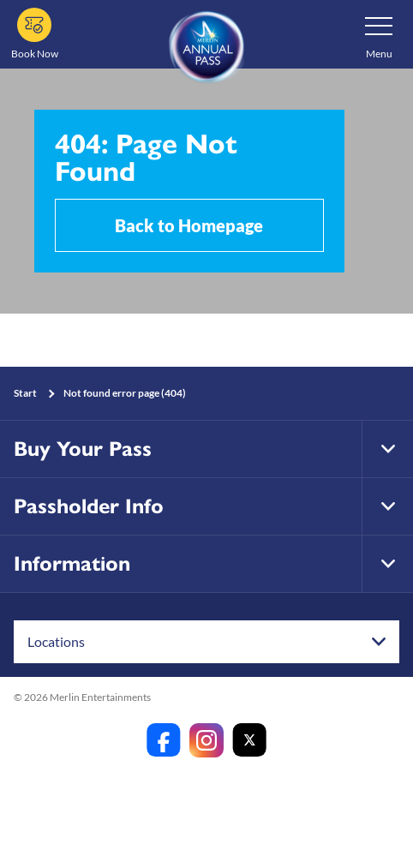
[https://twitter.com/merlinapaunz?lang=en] (249, 740)
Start (25, 393)
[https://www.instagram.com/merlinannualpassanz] (206, 740)
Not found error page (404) (125, 393)
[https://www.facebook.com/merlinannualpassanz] (164, 740)
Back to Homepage (189, 225)
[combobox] (206, 642)
